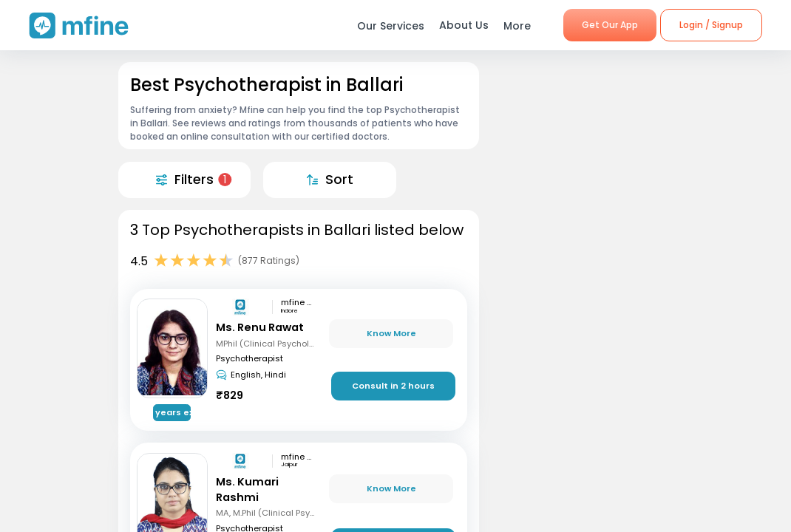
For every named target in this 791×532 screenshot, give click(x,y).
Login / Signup (711, 25)
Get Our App (610, 25)
